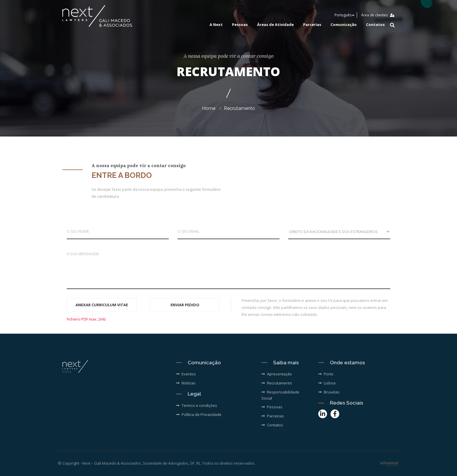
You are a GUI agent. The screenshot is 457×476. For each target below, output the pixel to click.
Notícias (186, 383)
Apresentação (277, 374)
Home (209, 108)
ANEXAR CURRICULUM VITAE (102, 305)
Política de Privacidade (199, 414)
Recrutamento (239, 108)
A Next (216, 25)
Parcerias (312, 25)
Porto (326, 374)
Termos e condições (197, 405)
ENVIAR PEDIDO (185, 305)
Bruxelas (329, 392)
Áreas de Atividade (275, 25)
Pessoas (240, 25)
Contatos (375, 25)
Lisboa (327, 383)
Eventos (186, 374)
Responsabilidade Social (280, 395)
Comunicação (344, 25)
